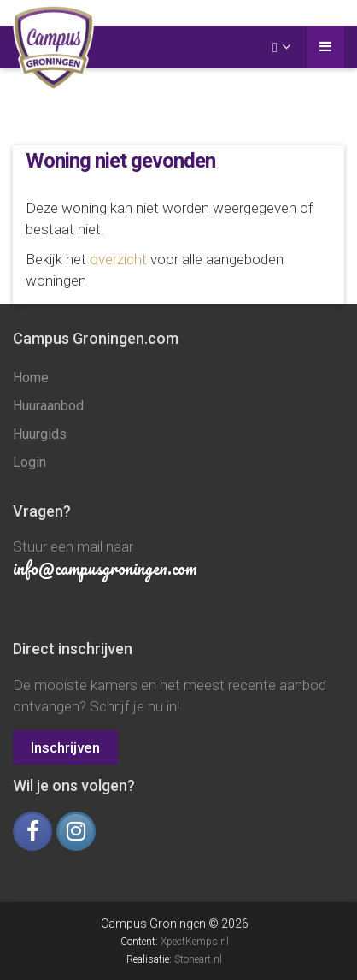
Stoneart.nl (198, 959)
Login (29, 462)
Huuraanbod (48, 406)
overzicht (118, 259)
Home (31, 378)
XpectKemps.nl (195, 942)
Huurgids (40, 434)
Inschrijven (65, 747)
